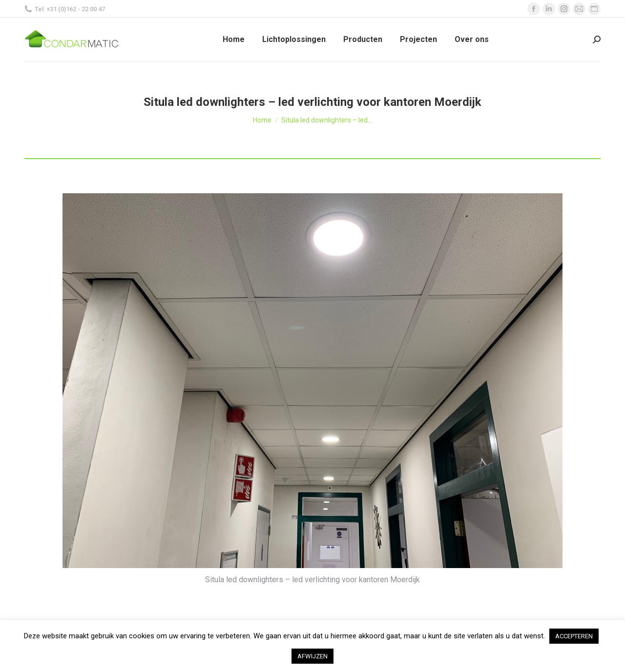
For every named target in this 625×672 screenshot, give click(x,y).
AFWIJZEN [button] (312, 656)
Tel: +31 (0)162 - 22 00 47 (65, 9)
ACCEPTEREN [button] (574, 636)
